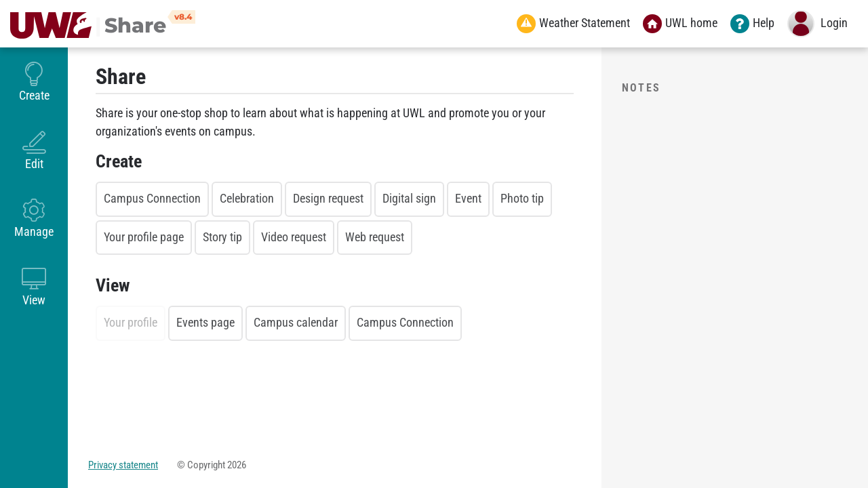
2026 (237, 465)
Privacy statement (123, 465)
